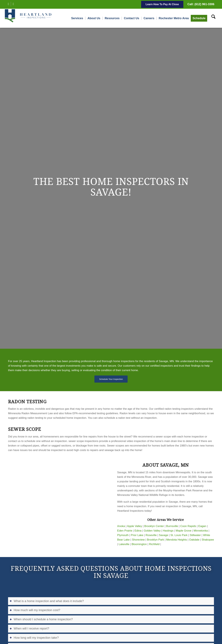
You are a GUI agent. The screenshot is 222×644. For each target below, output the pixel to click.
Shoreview (138, 540)
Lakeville (124, 544)
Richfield (154, 544)
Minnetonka (201, 531)
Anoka (121, 526)
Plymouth (123, 535)
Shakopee (208, 540)
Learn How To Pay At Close (162, 4)
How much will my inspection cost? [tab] (35, 610)
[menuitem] (77, 18)
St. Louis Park (179, 535)
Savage (164, 535)
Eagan (202, 526)
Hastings (168, 531)
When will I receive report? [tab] (29, 628)
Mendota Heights (177, 540)
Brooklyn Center (154, 526)
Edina (138, 531)
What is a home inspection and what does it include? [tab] (47, 601)
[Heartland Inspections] (29, 18)
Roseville (151, 535)
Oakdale (194, 540)
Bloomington (139, 544)
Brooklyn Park (155, 540)
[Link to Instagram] (13, 4)
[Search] (213, 18)
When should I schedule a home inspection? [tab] (41, 619)
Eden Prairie (125, 531)
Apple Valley (134, 526)
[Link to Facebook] (8, 4)
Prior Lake (137, 535)
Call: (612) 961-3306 (201, 4)
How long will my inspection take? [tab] (34, 638)
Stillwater (195, 535)
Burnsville (172, 526)
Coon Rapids (188, 526)
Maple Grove (184, 531)
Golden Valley (152, 531)
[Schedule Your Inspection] (111, 379)
